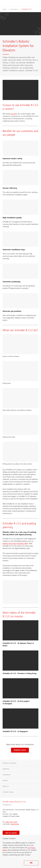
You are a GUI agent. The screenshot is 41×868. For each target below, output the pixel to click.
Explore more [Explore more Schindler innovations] (20, 750)
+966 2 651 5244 (11, 822)
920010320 (15, 824)
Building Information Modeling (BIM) (15, 544)
